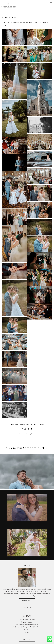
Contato (27, 635)
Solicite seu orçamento (27, 434)
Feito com (27, 642)
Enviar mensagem (28, 618)
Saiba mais (27, 596)
